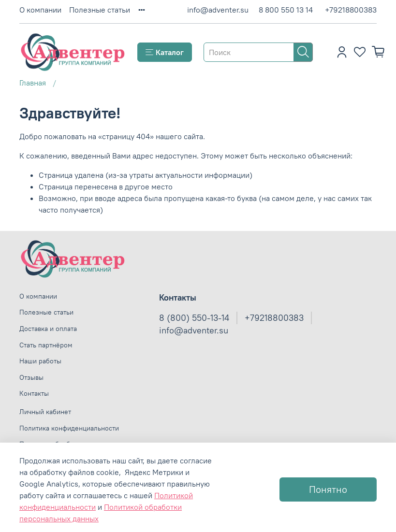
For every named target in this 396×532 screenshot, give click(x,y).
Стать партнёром (46, 345)
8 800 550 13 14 (286, 10)
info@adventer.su (218, 10)
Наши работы (40, 361)
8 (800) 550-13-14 (194, 318)
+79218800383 (351, 10)
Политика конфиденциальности (69, 428)
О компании (40, 10)
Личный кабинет (45, 412)
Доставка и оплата (48, 329)
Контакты (34, 393)
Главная (33, 83)
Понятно (328, 489)
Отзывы (31, 377)
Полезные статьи (100, 10)
